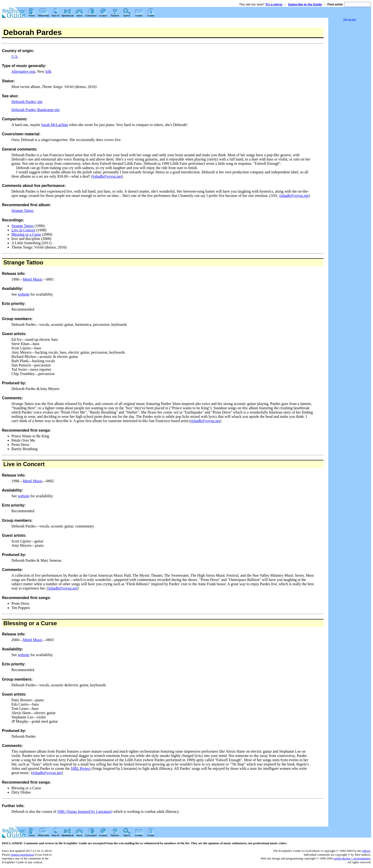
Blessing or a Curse (26, 234)
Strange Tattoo (22, 211)
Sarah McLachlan (55, 125)
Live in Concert (23, 230)
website (24, 294)
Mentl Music (33, 279)
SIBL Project (81, 768)
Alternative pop (23, 71)
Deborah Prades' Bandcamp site (36, 110)
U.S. (15, 56)
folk (48, 71)
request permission (22, 855)
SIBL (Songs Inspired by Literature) (85, 812)
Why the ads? (350, 19)
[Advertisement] (350, 93)
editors (366, 851)
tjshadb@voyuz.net (107, 176)
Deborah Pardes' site (27, 102)
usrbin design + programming (352, 858)
